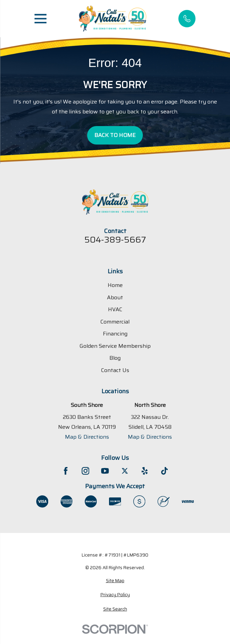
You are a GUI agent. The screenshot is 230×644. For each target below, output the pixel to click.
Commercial (115, 322)
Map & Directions (87, 437)
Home (115, 285)
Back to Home (115, 135)
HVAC (115, 310)
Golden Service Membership (115, 346)
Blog (115, 358)
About (115, 297)
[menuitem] (115, 581)
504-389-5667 (115, 240)
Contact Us (115, 370)
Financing (115, 334)
